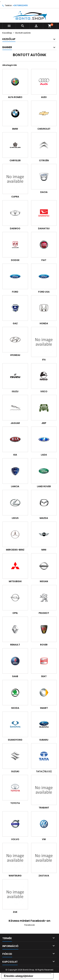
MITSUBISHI (15, 581)
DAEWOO (15, 228)
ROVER (44, 645)
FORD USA (44, 292)
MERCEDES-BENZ (15, 550)
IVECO (44, 391)
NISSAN (44, 581)
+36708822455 (20, 5)
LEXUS (15, 518)
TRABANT (44, 808)
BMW (15, 129)
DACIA (44, 192)
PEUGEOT (44, 613)
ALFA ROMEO (15, 97)
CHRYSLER (15, 160)
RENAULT (15, 645)
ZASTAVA (44, 876)
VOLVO (15, 839)
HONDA (44, 323)
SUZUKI (15, 771)
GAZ (15, 323)
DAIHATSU (44, 228)
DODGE (15, 260)
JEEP (44, 423)
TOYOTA (15, 803)
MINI (44, 550)
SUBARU (44, 740)
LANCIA (15, 486)
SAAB (15, 676)
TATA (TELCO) (44, 771)
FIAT (44, 260)
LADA (44, 455)
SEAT (44, 676)
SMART (44, 708)
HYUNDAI (15, 355)
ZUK (15, 912)
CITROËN (44, 160)
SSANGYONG (15, 740)
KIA (15, 455)
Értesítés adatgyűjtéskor (19, 976)
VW (44, 839)
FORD (15, 292)
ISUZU (15, 391)
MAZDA (44, 518)
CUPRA (15, 197)
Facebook (30, 925)
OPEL (15, 613)
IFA (44, 360)
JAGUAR (15, 423)
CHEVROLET (44, 129)
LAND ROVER (44, 486)
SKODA (15, 708)
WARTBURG (15, 876)
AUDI (44, 97)
